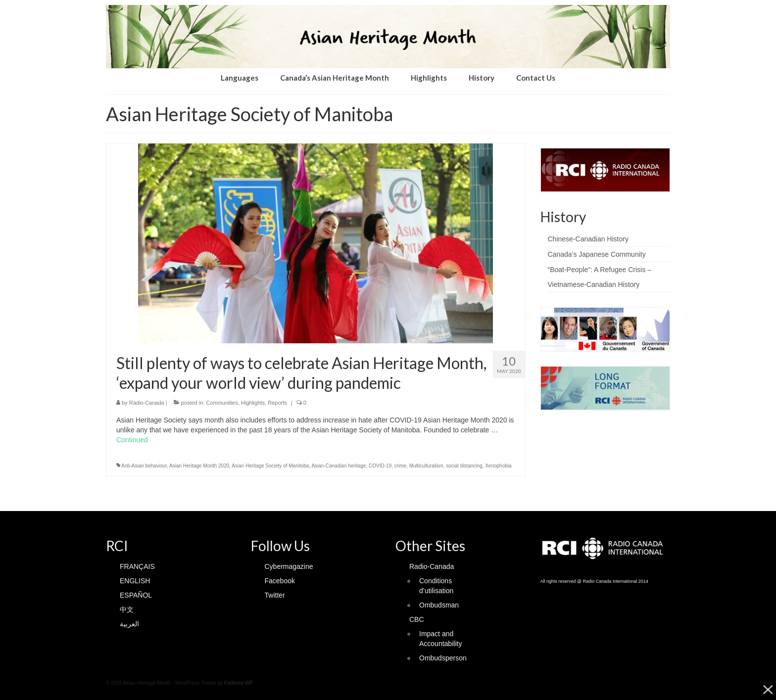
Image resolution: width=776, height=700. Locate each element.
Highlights (253, 403)
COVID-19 (380, 466)
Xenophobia (498, 466)
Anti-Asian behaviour (144, 466)
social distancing (464, 466)
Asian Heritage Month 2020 (199, 466)
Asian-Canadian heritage (339, 466)
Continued (132, 440)
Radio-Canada (147, 403)
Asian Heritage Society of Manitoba (270, 466)
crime (400, 466)
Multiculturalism (426, 466)
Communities (222, 403)
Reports (277, 403)
